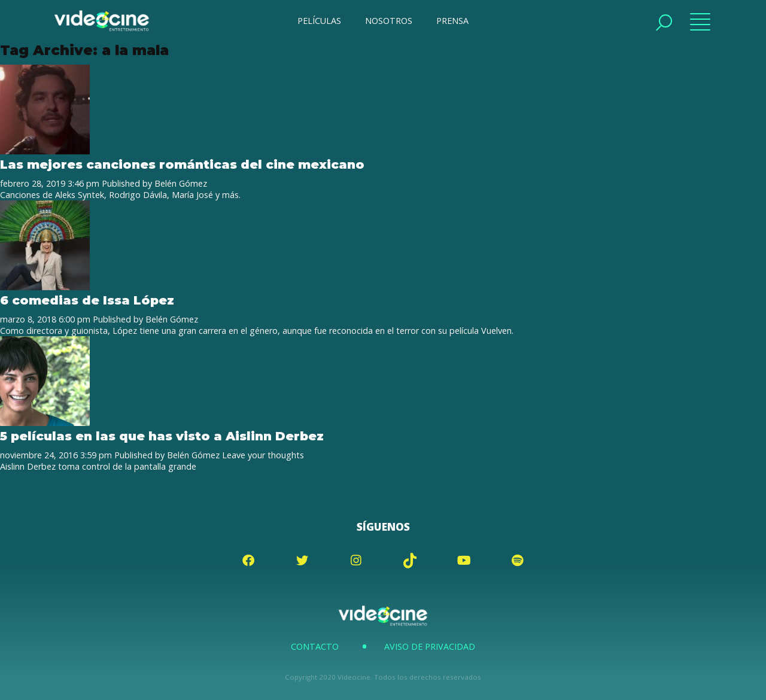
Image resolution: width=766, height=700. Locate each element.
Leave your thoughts (263, 455)
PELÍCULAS (319, 21)
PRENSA (452, 21)
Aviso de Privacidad (430, 646)
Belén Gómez (181, 183)
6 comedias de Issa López (87, 300)
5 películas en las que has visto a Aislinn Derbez (162, 436)
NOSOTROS (389, 21)
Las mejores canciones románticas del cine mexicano (182, 164)
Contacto (315, 646)
